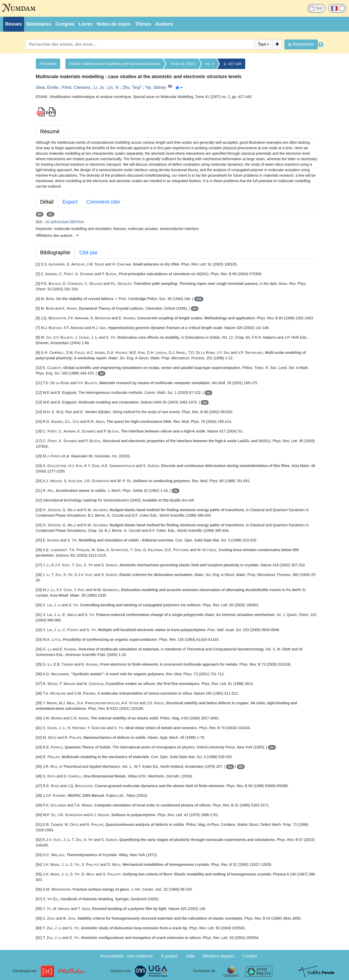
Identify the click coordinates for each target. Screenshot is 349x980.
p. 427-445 (233, 64)
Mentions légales (219, 956)
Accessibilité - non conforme (127, 956)
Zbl (50, 214)
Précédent (48, 64)
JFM (199, 299)
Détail (47, 202)
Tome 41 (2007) (183, 64)
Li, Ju (99, 87)
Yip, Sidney (156, 87)
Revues (14, 24)
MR (39, 214)
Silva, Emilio (47, 87)
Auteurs (164, 24)
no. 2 (210, 64)
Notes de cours (114, 24)
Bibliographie (55, 252)
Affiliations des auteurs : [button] (57, 235)
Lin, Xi (113, 87)
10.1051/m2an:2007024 (65, 222)
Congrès (65, 24)
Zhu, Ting (131, 87)
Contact (250, 956)
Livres (86, 24)
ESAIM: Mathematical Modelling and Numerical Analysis (115, 64)
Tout (262, 44)
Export (70, 202)
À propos (169, 956)
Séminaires (39, 24)
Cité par (88, 252)
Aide (190, 956)
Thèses (143, 24)
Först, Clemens (76, 87)
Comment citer (103, 202)
